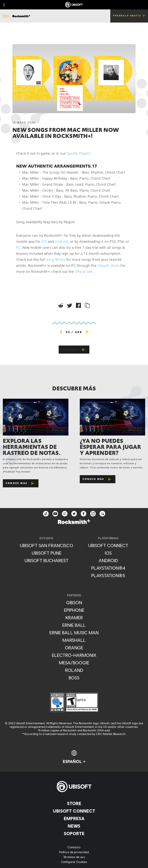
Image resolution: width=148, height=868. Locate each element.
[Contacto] (74, 847)
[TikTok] (46, 514)
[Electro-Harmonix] (74, 655)
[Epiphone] (74, 610)
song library (56, 259)
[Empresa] (74, 818)
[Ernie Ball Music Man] (74, 633)
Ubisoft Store (108, 265)
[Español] (74, 757)
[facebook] (84, 514)
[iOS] (108, 553)
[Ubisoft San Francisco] (46, 545)
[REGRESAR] (74, 350)
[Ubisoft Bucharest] (46, 560)
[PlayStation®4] (108, 568)
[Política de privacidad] (74, 852)
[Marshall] (74, 640)
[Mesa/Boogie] (74, 663)
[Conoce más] (21, 483)
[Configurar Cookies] (74, 862)
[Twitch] (65, 514)
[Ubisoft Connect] (74, 811)
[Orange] (74, 648)
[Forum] (102, 514)
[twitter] (74, 514)
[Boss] (74, 678)
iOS (44, 241)
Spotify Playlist (78, 153)
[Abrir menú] (6, 16)
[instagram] (93, 514)
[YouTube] (55, 514)
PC (18, 247)
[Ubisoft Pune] (46, 553)
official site (84, 271)
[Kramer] (74, 618)
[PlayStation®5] (108, 575)
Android (62, 241)
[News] (74, 826)
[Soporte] (74, 833)
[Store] (74, 803)
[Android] (108, 560)
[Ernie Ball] (74, 625)
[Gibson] (74, 603)
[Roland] (74, 670)
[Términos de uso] (74, 857)
